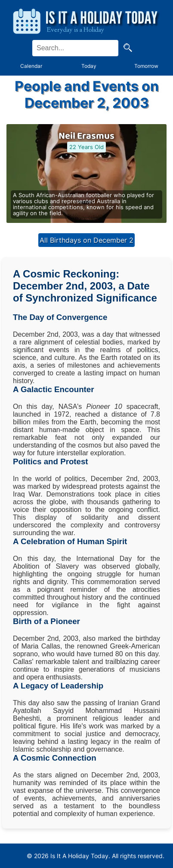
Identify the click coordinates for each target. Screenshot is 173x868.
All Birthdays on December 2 (86, 240)
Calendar (31, 66)
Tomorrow (146, 66)
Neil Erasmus (86, 136)
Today (89, 66)
